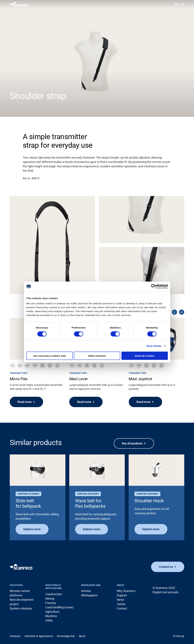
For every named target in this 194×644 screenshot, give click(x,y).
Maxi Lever (79, 379)
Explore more (32, 529)
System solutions (21, 608)
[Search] (176, 4)
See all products (132, 443)
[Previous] (174, 312)
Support (122, 595)
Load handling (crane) (59, 607)
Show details (154, 346)
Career (121, 604)
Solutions (16, 585)
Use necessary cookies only (49, 356)
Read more (25, 402)
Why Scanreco (126, 591)
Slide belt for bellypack (28, 503)
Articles (86, 591)
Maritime (51, 616)
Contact (122, 608)
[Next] (182, 312)
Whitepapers (89, 595)
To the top (178, 636)
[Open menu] (182, 4)
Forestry (51, 603)
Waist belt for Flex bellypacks (90, 503)
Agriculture (52, 612)
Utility (49, 620)
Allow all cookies (145, 356)
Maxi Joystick (140, 379)
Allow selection (97, 356)
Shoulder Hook (149, 501)
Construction (54, 594)
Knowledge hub (91, 585)
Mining (50, 599)
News (120, 600)
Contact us (166, 567)
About (121, 585)
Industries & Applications (54, 587)
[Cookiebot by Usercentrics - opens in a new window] (154, 286)
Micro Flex (19, 379)
